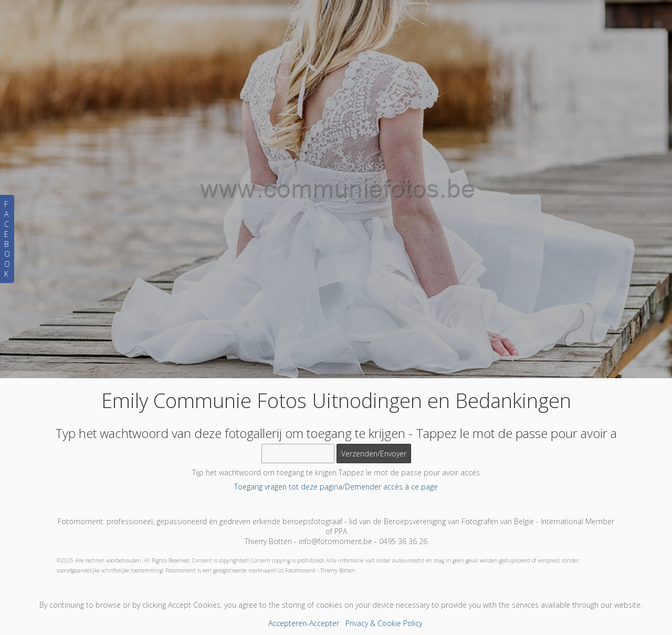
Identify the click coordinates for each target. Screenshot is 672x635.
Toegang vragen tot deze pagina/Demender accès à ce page (336, 487)
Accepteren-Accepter (304, 623)
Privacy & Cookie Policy (384, 623)
